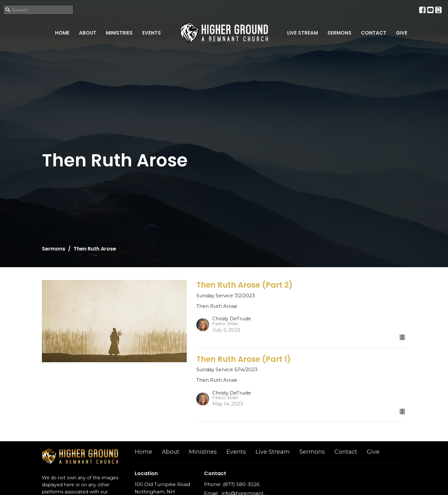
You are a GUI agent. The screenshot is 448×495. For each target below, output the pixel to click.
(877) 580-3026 (241, 484)
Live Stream (303, 33)
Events (152, 33)
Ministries (119, 33)
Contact (374, 33)
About (88, 33)
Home (62, 33)
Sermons (339, 33)
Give (402, 33)
